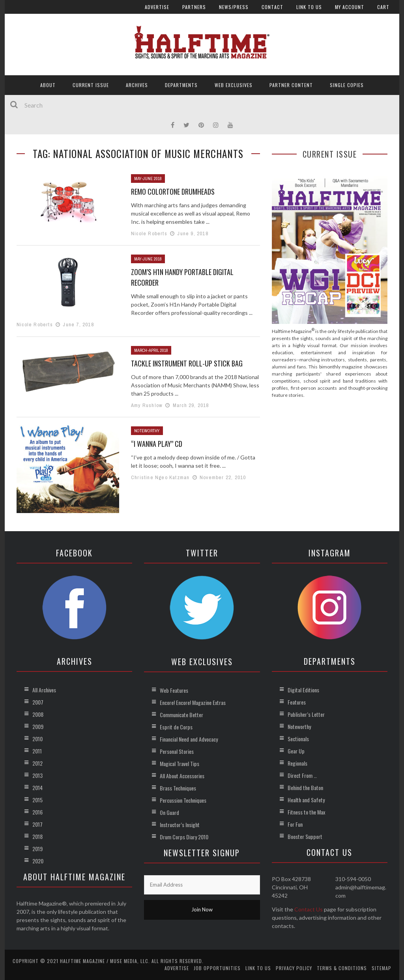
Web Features (174, 690)
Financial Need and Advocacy (189, 739)
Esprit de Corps (176, 727)
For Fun (295, 824)
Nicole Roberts (149, 233)
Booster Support (305, 836)
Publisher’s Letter (306, 714)
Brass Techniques (178, 788)
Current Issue (91, 85)
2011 (37, 751)
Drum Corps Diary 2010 (184, 837)
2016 (37, 812)
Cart (383, 7)
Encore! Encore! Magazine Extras (193, 702)
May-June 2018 (148, 179)
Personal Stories (177, 751)
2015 (37, 800)
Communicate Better (181, 715)
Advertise (157, 7)
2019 (37, 849)
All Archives (44, 690)
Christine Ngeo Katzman (160, 477)
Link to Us (309, 7)
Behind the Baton (305, 788)
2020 (38, 861)
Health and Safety (306, 800)
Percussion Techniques (183, 800)
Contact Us (309, 909)
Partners (194, 7)
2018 (37, 836)
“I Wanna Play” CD (157, 444)
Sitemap (382, 968)
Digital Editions (303, 690)
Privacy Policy (294, 968)
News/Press (234, 7)
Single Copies (347, 85)
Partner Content (291, 85)
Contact (272, 7)
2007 (38, 702)
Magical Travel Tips (180, 763)
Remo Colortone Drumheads (173, 192)
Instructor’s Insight (180, 825)
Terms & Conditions (342, 968)
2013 (37, 775)
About (48, 85)
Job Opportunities (217, 968)
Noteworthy (147, 431)
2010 (37, 739)
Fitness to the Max (306, 812)
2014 (37, 788)
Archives (137, 85)
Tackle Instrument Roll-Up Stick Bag (187, 363)
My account (350, 7)
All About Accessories (182, 776)
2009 (38, 726)
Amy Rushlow (147, 405)
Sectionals (298, 739)
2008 (38, 714)
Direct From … (302, 775)
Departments (181, 85)
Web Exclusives (234, 85)
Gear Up (296, 751)
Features (297, 702)
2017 (37, 824)
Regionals (297, 763)
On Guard (169, 812)
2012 (37, 763)
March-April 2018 (151, 350)
